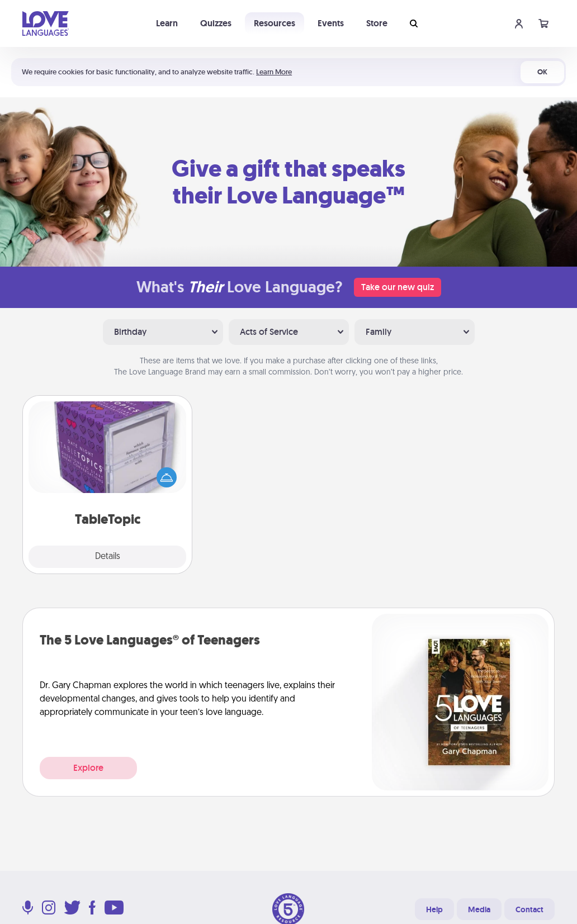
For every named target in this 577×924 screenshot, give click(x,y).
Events (331, 23)
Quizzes (216, 23)
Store (377, 23)
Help (434, 909)
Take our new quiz (398, 287)
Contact (529, 909)
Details (108, 557)
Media (479, 909)
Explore (88, 768)
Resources (275, 23)
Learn (167, 23)
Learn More (274, 72)
